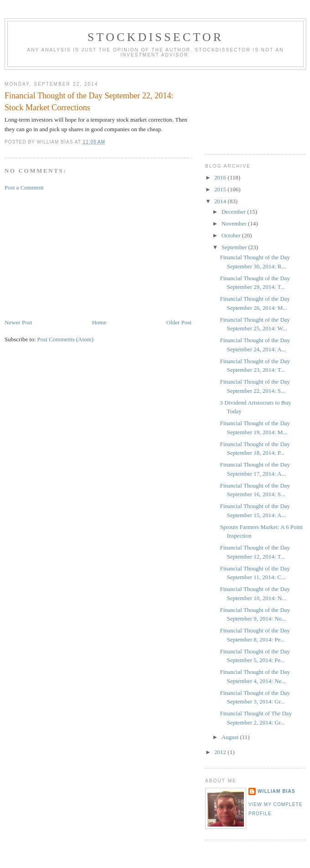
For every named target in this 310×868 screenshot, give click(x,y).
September (235, 247)
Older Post (179, 322)
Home (99, 322)
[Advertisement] (73, 254)
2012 (221, 752)
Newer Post (18, 322)
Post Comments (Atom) (66, 339)
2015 (221, 189)
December (235, 212)
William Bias (276, 791)
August (231, 737)
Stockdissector (156, 37)
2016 (221, 177)
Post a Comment (24, 187)
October (232, 235)
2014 (221, 201)
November (235, 223)
